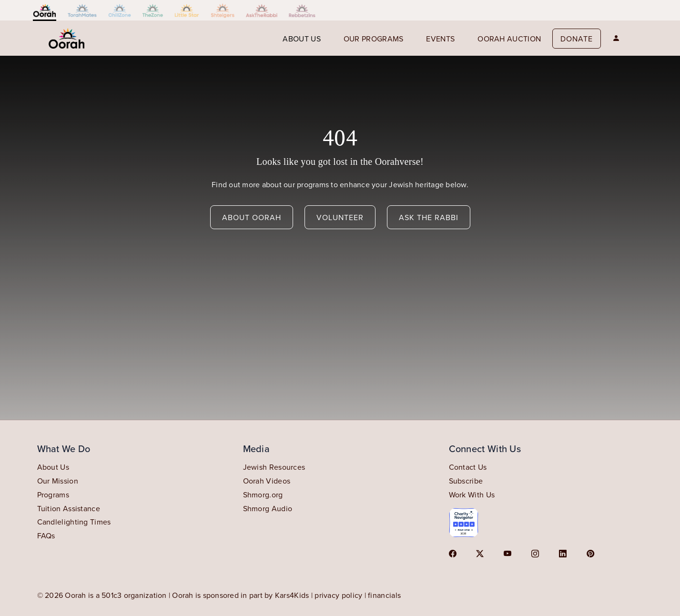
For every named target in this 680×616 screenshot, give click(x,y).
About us (301, 39)
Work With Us (472, 495)
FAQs (46, 535)
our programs (374, 39)
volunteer (340, 217)
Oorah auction (509, 39)
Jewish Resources (274, 467)
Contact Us (468, 467)
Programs (53, 495)
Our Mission (58, 481)
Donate (577, 39)
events (440, 39)
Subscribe (466, 481)
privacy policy (338, 595)
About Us (53, 467)
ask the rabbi (429, 217)
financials (384, 595)
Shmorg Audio (268, 508)
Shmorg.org (263, 495)
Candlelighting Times (74, 522)
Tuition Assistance (69, 508)
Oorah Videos (267, 481)
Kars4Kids (292, 595)
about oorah (252, 217)
